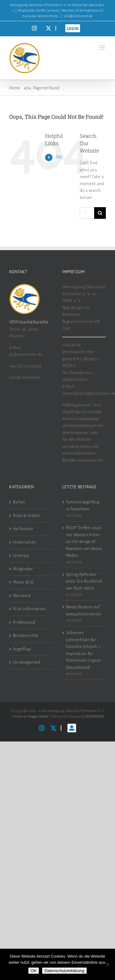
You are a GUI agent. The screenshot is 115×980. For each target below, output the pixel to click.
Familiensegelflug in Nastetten (83, 505)
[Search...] (87, 213)
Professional (24, 622)
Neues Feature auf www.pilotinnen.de (84, 610)
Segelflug (22, 649)
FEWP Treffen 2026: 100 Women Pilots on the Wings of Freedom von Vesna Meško (84, 542)
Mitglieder (23, 569)
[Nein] (107, 964)
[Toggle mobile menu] (103, 47)
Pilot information (29, 609)
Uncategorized (27, 662)
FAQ (59, 157)
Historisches (24, 542)
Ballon (19, 502)
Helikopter (23, 529)
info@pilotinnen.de (78, 16)
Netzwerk (22, 596)
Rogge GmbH (38, 716)
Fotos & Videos (26, 515)
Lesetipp (21, 555)
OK (34, 971)
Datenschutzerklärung (64, 971)
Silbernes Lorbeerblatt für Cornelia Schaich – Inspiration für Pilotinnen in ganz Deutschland (83, 650)
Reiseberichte (26, 635)
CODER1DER (94, 716)
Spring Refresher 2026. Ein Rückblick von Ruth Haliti (84, 581)
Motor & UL (24, 582)
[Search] (100, 213)
